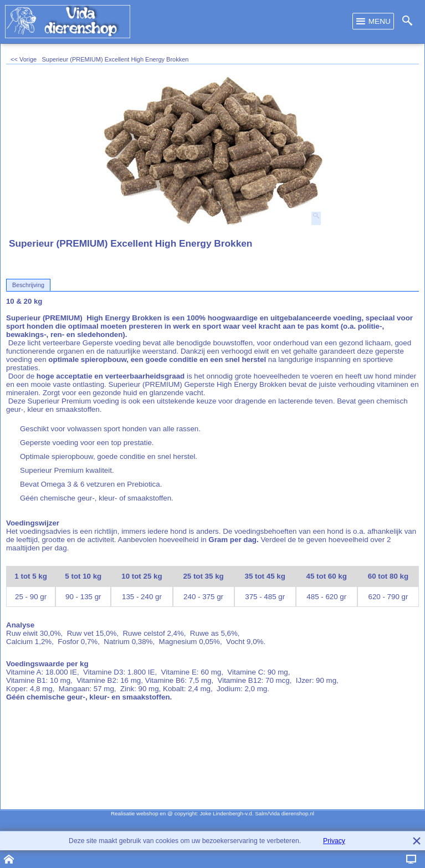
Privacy (334, 841)
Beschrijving (28, 285)
